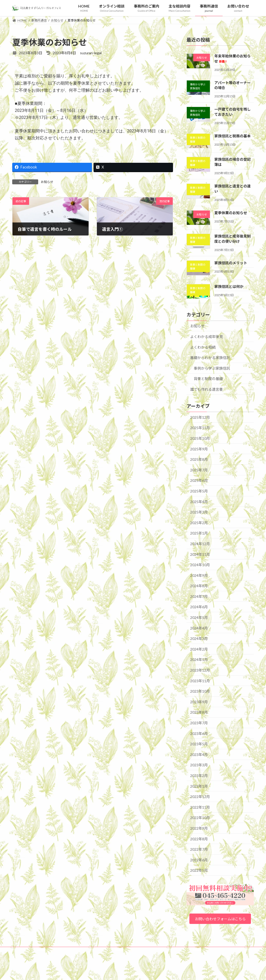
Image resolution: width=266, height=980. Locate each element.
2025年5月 (199, 491)
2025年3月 (199, 512)
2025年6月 (199, 480)
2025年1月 (199, 533)
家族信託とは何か (229, 286)
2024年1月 (199, 660)
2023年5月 (199, 744)
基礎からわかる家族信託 (210, 358)
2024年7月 (199, 596)
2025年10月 (200, 438)
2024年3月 (199, 638)
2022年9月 (199, 828)
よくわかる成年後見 (207, 337)
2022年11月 (200, 807)
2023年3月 (199, 765)
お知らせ (47, 182)
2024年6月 (199, 607)
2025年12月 (200, 417)
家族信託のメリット (231, 263)
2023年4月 (199, 754)
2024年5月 (199, 617)
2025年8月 (199, 459)
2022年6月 (199, 860)
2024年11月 (200, 554)
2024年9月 (199, 575)
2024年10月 (200, 565)
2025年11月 (200, 428)
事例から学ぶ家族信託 (212, 368)
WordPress (105, 971)
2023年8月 (199, 712)
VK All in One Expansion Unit (167, 971)
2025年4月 (199, 501)
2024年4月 (199, 628)
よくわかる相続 (203, 347)
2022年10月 (200, 818)
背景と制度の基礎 (208, 379)
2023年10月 (200, 691)
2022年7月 (199, 849)
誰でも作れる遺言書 (207, 389)
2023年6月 (199, 733)
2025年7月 (199, 470)
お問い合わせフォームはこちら (220, 923)
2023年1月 (199, 786)
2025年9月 (199, 449)
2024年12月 (200, 544)
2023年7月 (199, 723)
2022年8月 (199, 839)
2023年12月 (200, 670)
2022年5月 (199, 870)
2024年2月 (199, 649)
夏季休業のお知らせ (231, 212)
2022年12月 (200, 797)
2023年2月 (199, 776)
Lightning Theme (132, 971)
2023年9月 (199, 702)
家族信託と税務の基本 (232, 136)
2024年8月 (199, 586)
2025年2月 (199, 522)
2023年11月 (200, 681)
